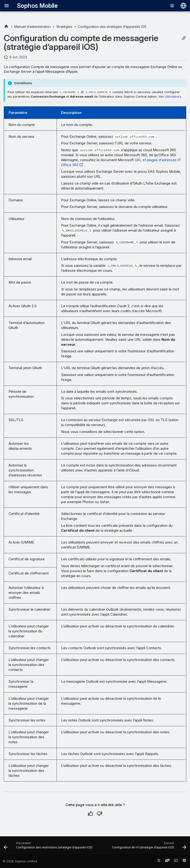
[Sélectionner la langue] (183, 6)
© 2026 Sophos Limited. (20, 861)
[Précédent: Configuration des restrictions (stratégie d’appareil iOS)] (49, 847)
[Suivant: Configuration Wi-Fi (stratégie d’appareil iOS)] (149, 847)
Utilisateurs (173, 96)
